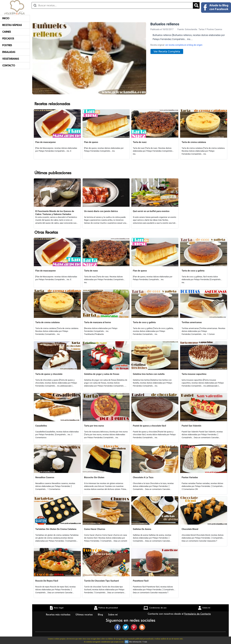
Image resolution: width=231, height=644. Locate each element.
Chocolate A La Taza (143, 477)
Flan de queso (91, 142)
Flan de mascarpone (45, 142)
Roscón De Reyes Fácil (47, 581)
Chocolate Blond (190, 529)
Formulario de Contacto (198, 614)
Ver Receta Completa (167, 51)
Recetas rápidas (12, 25)
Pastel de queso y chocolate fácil (149, 426)
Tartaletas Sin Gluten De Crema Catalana (56, 529)
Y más (145, 642)
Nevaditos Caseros (45, 477)
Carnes (7, 32)
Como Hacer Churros (95, 529)
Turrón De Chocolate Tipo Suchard (101, 581)
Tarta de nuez (140, 142)
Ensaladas (9, 52)
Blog (101, 615)
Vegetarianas (11, 59)
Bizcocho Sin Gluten (94, 477)
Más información (135, 642)
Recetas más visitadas (58, 615)
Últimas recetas (84, 615)
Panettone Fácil (141, 581)
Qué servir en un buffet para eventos (151, 211)
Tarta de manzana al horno (97, 322)
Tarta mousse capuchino (194, 374)
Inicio (6, 18)
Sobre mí (113, 615)
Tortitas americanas (192, 322)
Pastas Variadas (190, 477)
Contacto (9, 66)
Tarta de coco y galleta (193, 271)
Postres (7, 45)
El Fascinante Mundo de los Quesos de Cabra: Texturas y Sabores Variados (55, 213)
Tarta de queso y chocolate (49, 374)
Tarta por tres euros (94, 426)
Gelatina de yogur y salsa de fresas (102, 374)
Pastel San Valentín (191, 426)
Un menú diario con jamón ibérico (101, 211)
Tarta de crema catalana (194, 142)
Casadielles (41, 426)
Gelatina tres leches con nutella (149, 374)
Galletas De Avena (142, 529)
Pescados (8, 39)
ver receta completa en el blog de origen (184, 45)
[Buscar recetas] (112, 5)
